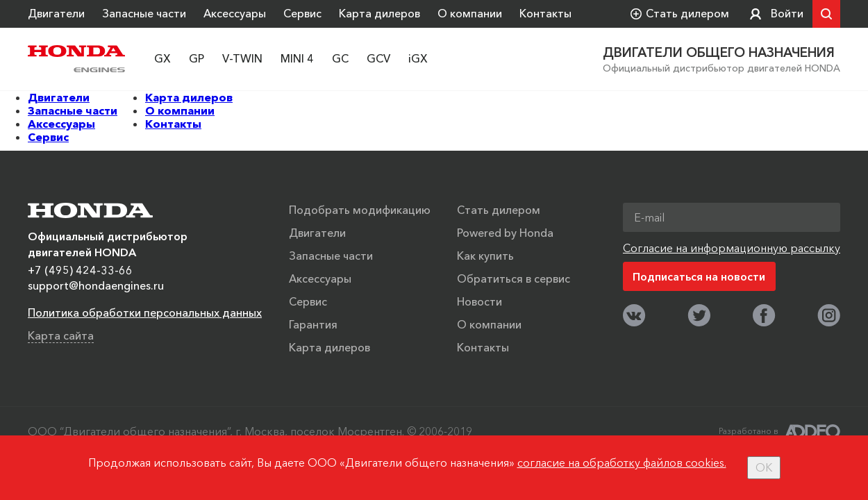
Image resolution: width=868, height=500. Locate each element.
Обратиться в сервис (514, 278)
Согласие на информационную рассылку (732, 248)
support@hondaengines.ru (96, 285)
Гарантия (313, 324)
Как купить (485, 256)
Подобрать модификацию (360, 210)
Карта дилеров (379, 14)
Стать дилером (499, 210)
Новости (479, 301)
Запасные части (144, 14)
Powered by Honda (505, 233)
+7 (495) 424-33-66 (80, 270)
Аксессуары (235, 14)
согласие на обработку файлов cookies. (622, 462)
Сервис (302, 14)
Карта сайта (61, 335)
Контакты (545, 14)
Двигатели (56, 14)
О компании (470, 14)
